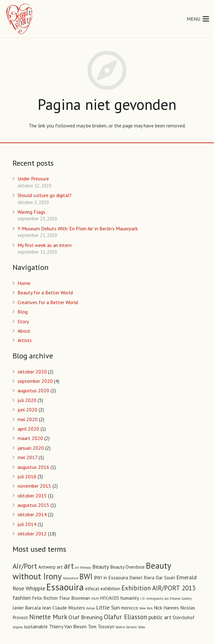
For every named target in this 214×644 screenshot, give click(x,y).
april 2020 (28, 429)
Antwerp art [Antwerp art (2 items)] (51, 567)
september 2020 (35, 381)
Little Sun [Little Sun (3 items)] (108, 607)
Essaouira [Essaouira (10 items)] (65, 587)
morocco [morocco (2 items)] (130, 608)
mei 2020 (28, 419)
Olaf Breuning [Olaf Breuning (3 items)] (86, 617)
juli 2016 (27, 476)
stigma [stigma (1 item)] (18, 627)
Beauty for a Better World (45, 292)
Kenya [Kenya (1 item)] (91, 608)
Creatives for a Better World (48, 302)
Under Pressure (33, 179)
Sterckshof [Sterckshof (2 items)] (184, 617)
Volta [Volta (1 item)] (142, 627)
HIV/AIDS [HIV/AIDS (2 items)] (110, 598)
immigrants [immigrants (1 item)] (155, 598)
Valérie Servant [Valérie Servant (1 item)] (126, 627)
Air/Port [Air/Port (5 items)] (25, 566)
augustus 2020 (33, 390)
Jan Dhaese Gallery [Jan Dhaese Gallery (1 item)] (178, 598)
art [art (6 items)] (69, 566)
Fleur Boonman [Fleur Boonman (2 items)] (75, 598)
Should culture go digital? (45, 195)
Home (24, 283)
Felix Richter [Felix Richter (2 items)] (45, 598)
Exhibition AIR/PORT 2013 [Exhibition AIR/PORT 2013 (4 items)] (158, 588)
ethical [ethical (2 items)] (92, 589)
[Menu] (198, 19)
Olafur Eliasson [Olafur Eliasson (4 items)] (126, 617)
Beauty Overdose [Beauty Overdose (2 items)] (127, 567)
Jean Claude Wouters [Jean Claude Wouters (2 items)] (64, 608)
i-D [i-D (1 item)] (143, 598)
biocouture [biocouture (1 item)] (71, 578)
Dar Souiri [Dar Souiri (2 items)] (165, 578)
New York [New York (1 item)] (146, 608)
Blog (23, 312)
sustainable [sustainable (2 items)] (36, 627)
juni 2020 (27, 410)
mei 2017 (27, 457)
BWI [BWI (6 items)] (86, 577)
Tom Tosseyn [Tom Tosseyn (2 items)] (101, 627)
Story (23, 321)
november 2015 (34, 486)
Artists (25, 340)
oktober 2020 (32, 372)
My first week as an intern (45, 245)
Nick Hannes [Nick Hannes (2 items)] (166, 608)
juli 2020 (27, 400)
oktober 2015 (32, 496)
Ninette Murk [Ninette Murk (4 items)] (48, 617)
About (24, 331)
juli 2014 (27, 524)
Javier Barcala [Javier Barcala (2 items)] (27, 608)
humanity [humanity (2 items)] (130, 598)
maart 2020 (30, 438)
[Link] (20, 19)
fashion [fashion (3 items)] (22, 598)
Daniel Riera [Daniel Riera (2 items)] (142, 578)
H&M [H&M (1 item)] (95, 598)
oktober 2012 (32, 534)
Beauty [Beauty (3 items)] (101, 566)
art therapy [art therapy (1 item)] (83, 567)
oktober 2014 (32, 514)
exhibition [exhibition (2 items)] (110, 589)
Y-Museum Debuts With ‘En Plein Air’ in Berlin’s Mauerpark (78, 228)
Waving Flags (31, 212)
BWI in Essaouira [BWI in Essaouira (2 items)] (111, 578)
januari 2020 (31, 448)
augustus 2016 (33, 467)
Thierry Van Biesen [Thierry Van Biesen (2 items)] (68, 627)
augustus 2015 (33, 505)
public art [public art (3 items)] (160, 617)
